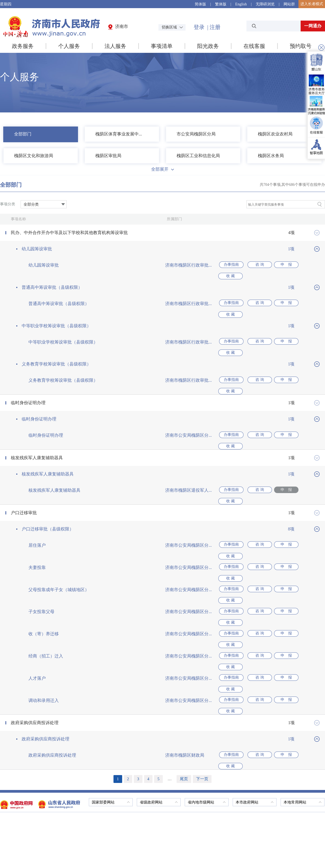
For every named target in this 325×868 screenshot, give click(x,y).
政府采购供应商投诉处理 (35, 640)
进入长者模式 (312, 4)
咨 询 (256, 265)
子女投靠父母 (41, 558)
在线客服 (254, 46)
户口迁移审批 (24, 477)
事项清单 (162, 46)
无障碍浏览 (265, 4)
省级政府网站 (159, 714)
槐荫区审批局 (108, 156)
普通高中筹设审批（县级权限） (52, 281)
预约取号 (301, 46)
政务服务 (23, 46)
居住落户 (37, 510)
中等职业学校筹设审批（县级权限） (56, 314)
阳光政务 (208, 46)
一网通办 (313, 26)
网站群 (289, 4)
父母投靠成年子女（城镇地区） (59, 542)
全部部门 (23, 134)
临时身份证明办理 (28, 379)
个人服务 (69, 46)
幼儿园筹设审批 (37, 249)
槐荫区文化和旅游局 (34, 156)
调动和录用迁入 (44, 624)
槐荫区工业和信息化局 (198, 156)
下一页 (202, 690)
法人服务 (115, 46)
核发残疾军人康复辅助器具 (37, 428)
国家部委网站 (111, 714)
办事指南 (230, 265)
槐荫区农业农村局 (275, 134)
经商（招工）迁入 (46, 591)
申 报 (282, 265)
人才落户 (37, 607)
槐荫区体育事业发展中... (119, 134)
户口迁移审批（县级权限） (48, 493)
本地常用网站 (303, 714)
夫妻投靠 (37, 526)
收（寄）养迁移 (44, 575)
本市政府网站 (255, 714)
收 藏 (308, 265)
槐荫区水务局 (271, 156)
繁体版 (221, 4)
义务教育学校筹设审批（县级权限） (56, 346)
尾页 (184, 690)
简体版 (200, 4)
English (241, 4)
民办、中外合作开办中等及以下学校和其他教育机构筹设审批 (69, 233)
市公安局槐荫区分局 (196, 134)
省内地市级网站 (207, 714)
